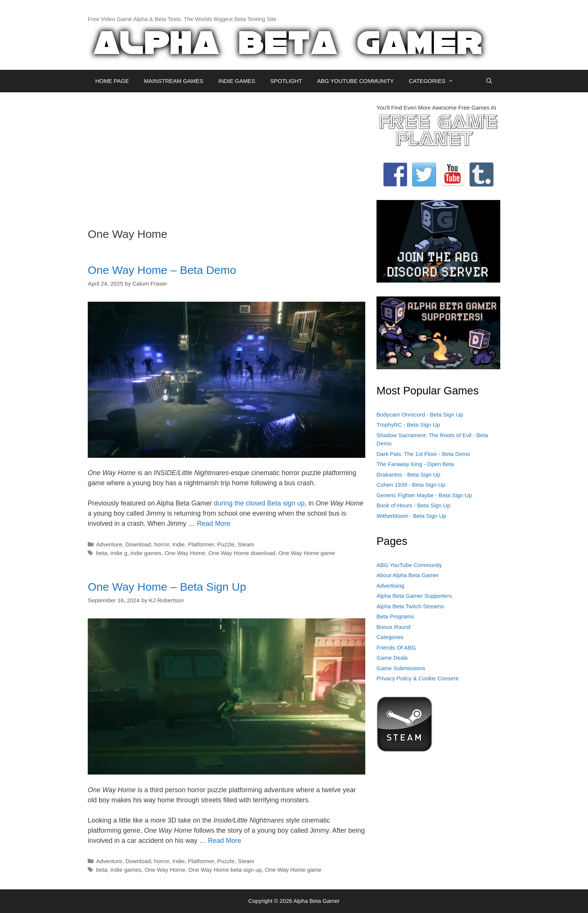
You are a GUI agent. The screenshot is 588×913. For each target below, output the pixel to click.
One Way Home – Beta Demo (162, 270)
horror (162, 544)
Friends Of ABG (396, 648)
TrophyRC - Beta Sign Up (408, 425)
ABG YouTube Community (409, 565)
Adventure (109, 544)
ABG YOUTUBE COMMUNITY (355, 81)
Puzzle (226, 544)
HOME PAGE (112, 81)
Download (138, 544)
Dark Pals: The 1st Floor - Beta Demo (423, 454)
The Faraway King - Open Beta (415, 464)
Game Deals (392, 658)
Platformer (201, 544)
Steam (246, 544)
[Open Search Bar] (489, 81)
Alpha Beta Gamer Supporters (414, 596)
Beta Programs (395, 616)
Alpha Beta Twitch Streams (410, 606)
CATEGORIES (435, 81)
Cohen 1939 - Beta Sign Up (411, 485)
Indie (178, 544)
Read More (214, 523)
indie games (146, 553)
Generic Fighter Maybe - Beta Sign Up (424, 495)
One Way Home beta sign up (225, 870)
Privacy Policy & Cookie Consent (417, 678)
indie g (119, 553)
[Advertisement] (226, 156)
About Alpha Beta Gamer (408, 575)
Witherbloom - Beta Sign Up (411, 516)
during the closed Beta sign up (259, 503)
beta (102, 553)
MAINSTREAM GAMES (174, 81)
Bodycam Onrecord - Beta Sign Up (420, 414)
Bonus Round (394, 627)
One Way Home (185, 553)
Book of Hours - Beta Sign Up (413, 505)
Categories (390, 637)
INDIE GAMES (237, 81)
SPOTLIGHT (286, 81)
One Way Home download (242, 553)
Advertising (390, 586)
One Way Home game (307, 553)
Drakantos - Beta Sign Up (408, 475)
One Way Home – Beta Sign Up (167, 587)
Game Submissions (401, 668)
